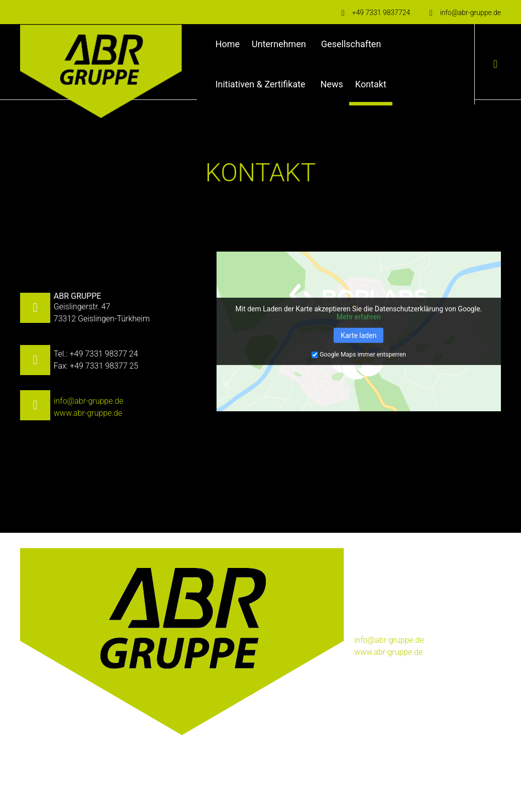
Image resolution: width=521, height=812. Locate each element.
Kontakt (371, 84)
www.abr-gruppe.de (88, 413)
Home (228, 44)
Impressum (98, 783)
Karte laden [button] (358, 335)
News (332, 84)
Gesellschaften (351, 44)
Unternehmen (279, 44)
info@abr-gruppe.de (89, 401)
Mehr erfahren (359, 317)
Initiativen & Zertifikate (260, 84)
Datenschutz (141, 783)
